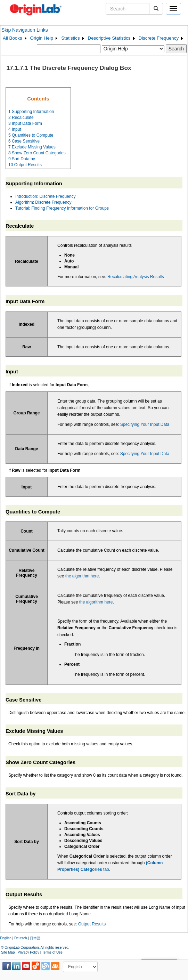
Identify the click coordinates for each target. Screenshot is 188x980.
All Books (13, 38)
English (6, 938)
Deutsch (21, 938)
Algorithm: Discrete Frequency (43, 202)
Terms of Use (52, 952)
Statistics (70, 38)
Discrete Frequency (159, 38)
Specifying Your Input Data (145, 424)
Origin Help (42, 38)
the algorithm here (82, 576)
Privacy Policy (28, 952)
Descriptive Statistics (109, 38)
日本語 (35, 938)
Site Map (8, 952)
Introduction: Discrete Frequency (45, 196)
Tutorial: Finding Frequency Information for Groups (62, 208)
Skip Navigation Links (25, 30)
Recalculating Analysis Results (136, 277)
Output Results (92, 924)
